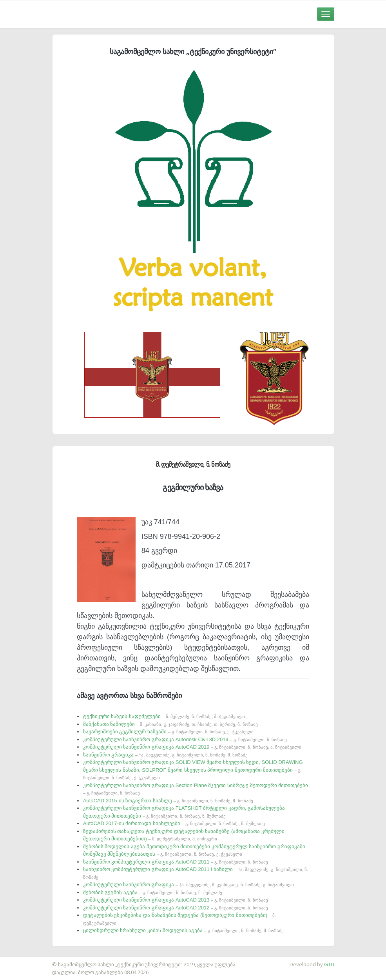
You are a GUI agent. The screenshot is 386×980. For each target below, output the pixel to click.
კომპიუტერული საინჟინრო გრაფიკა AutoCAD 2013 (176, 900)
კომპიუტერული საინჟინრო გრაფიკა (188, 885)
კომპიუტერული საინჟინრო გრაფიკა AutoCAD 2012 (176, 908)
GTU (329, 964)
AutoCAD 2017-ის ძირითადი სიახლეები (174, 823)
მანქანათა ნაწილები (170, 724)
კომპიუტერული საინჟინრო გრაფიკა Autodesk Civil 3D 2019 (185, 739)
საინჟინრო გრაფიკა (166, 755)
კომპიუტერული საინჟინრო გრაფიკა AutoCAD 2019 (192, 747)
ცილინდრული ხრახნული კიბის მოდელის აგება (183, 930)
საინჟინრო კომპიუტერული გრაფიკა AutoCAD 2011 (176, 862)
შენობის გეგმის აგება (153, 892)
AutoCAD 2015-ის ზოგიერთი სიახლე (168, 801)
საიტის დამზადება (23, 960)
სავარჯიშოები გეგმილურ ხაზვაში (168, 732)
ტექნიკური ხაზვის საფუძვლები (164, 716)
